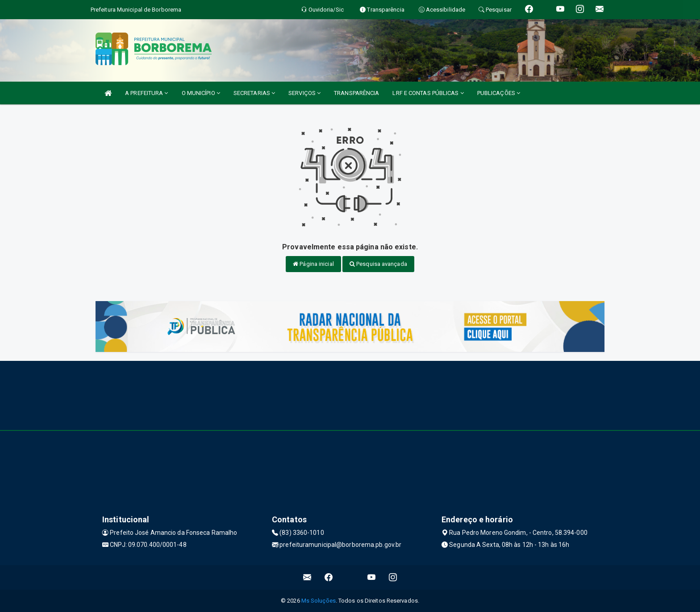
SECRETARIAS (254, 93)
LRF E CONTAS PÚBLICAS (428, 93)
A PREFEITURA (146, 93)
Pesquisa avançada (378, 264)
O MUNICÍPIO (201, 93)
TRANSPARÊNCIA (356, 93)
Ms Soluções (319, 601)
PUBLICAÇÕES (499, 93)
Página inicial (313, 264)
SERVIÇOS (304, 93)
